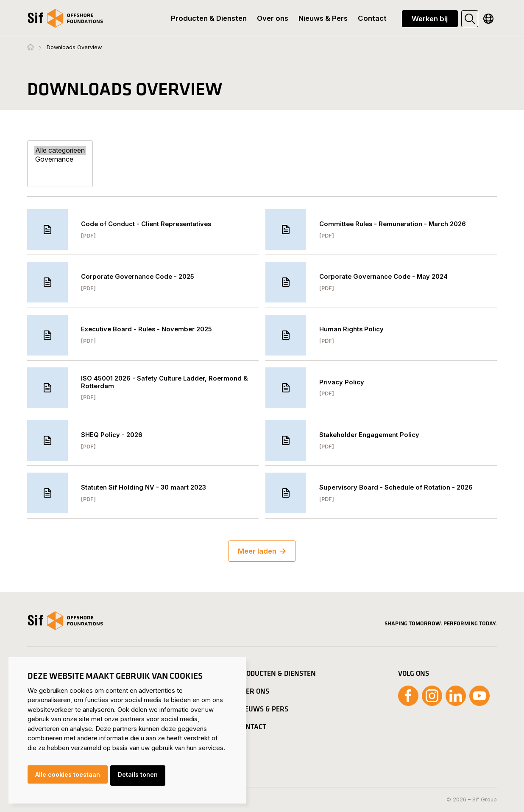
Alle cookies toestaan (68, 777)
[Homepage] (31, 48)
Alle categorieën (60, 150)
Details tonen (141, 777)
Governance (60, 159)
